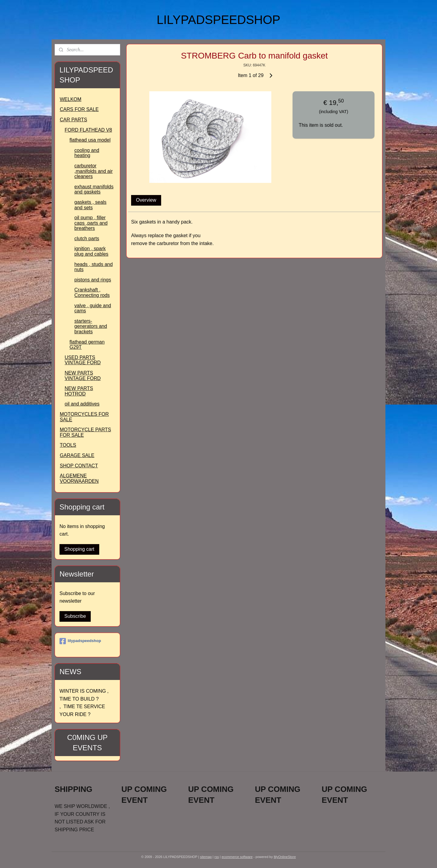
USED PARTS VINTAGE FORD (83, 360)
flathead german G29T (87, 345)
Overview (146, 200)
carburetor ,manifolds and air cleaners (93, 171)
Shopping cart (79, 549)
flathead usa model (90, 140)
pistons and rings (93, 280)
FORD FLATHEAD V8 (88, 130)
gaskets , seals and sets (90, 205)
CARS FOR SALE (79, 109)
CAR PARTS (73, 120)
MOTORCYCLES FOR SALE (84, 417)
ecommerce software (237, 857)
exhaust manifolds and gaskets (94, 189)
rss (217, 857)
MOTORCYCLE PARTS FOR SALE (85, 432)
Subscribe (75, 616)
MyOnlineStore (285, 857)
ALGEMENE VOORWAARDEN (79, 478)
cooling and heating (87, 153)
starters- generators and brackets (91, 326)
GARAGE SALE (77, 455)
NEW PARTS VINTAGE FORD (83, 376)
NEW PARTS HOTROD (79, 391)
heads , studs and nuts (93, 267)
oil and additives (82, 404)
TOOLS (68, 445)
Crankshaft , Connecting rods (92, 293)
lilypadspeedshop (80, 641)
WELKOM (71, 99)
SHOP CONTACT (79, 466)
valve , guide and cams (93, 308)
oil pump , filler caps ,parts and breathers (91, 223)
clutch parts (87, 239)
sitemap (206, 857)
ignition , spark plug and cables (91, 251)
